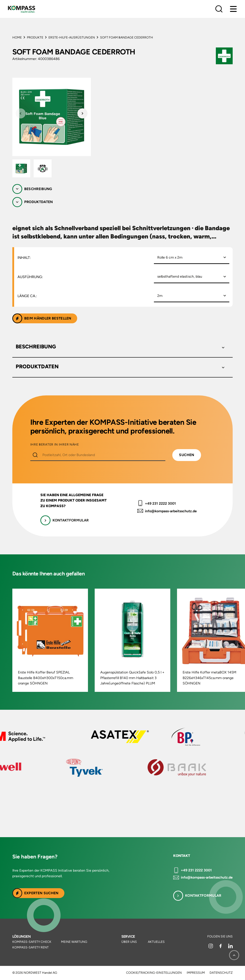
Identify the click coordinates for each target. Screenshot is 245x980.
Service (128, 936)
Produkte (35, 38)
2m (160, 296)
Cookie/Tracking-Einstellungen (154, 973)
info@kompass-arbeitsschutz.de (171, 511)
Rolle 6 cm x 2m (170, 257)
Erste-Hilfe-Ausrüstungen (72, 38)
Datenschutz (221, 973)
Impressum (196, 973)
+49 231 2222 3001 (160, 503)
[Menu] (233, 9)
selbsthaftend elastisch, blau (180, 276)
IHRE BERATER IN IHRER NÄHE (55, 445)
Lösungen (22, 936)
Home (17, 38)
